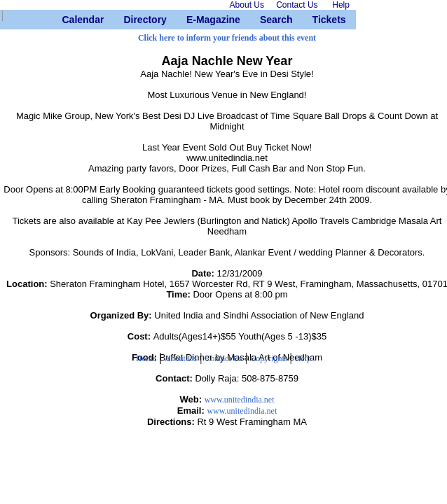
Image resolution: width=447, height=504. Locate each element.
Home (146, 358)
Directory (129, 20)
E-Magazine (192, 20)
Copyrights (270, 358)
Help (303, 358)
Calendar (68, 20)
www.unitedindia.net (240, 400)
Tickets (318, 20)
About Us (181, 358)
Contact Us (224, 358)
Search (265, 20)
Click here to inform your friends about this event (227, 38)
